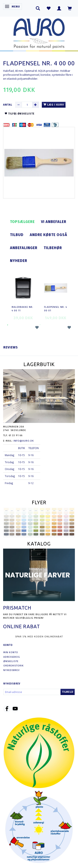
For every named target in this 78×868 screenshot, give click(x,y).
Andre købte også (48, 235)
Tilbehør (53, 248)
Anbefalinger (24, 248)
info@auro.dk (24, 441)
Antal (8, 105)
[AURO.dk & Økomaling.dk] (39, 32)
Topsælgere (22, 222)
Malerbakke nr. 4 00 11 (22, 309)
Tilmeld (68, 692)
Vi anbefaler (54, 222)
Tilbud (17, 235)
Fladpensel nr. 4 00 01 (56, 309)
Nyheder (19, 261)
